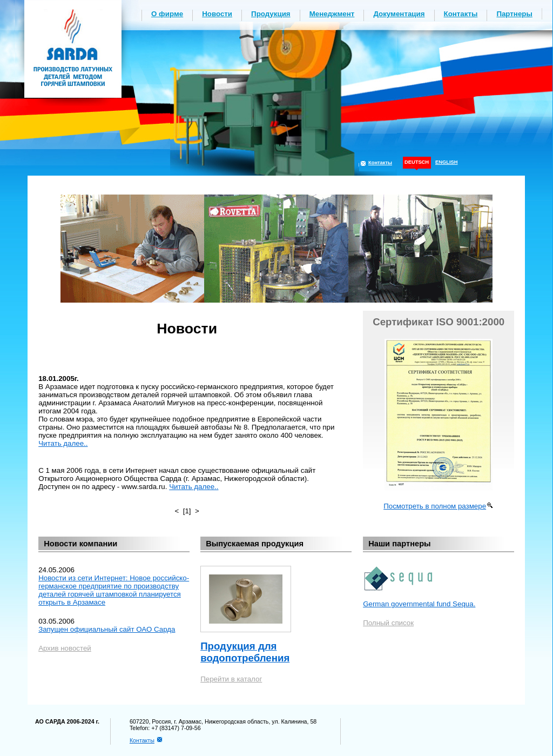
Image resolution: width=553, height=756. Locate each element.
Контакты (461, 14)
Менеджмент (332, 14)
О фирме (167, 14)
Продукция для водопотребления (245, 652)
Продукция (271, 14)
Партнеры (514, 14)
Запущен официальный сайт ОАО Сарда (107, 629)
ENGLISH (446, 162)
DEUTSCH (417, 162)
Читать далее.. (63, 443)
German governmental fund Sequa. (419, 604)
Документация (399, 14)
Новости (217, 14)
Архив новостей (65, 648)
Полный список (388, 623)
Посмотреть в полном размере (435, 506)
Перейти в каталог (231, 679)
